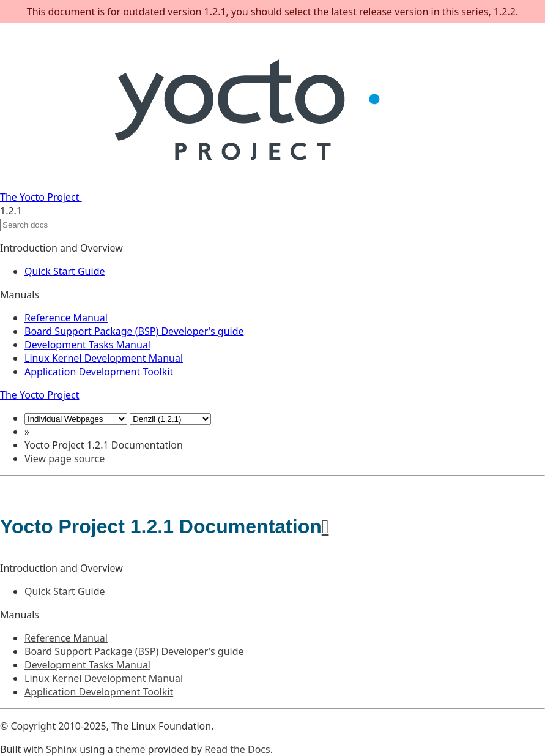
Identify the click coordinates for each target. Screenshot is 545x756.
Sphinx (61, 749)
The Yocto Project (206, 197)
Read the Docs (237, 749)
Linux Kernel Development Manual (104, 358)
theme (131, 749)
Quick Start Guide (65, 271)
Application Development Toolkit (99, 372)
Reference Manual (66, 318)
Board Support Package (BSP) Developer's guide (134, 331)
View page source (65, 458)
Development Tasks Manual (87, 345)
